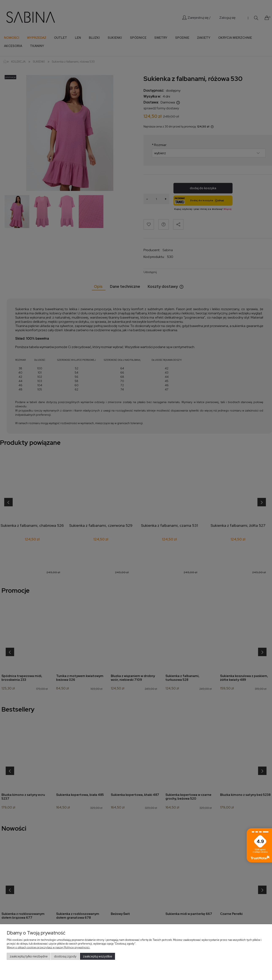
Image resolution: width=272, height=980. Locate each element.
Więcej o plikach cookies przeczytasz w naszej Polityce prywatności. (48, 947)
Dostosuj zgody (65, 956)
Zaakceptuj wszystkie (98, 956)
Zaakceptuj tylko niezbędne (29, 956)
